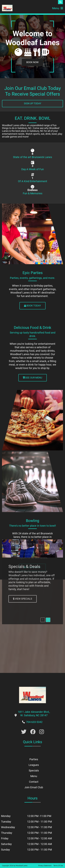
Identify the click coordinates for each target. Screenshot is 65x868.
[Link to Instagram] (42, 732)
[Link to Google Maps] (34, 715)
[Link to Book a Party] (32, 62)
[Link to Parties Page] (32, 306)
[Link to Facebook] (33, 732)
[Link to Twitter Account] (24, 732)
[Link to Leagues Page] (32, 567)
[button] (43, 416)
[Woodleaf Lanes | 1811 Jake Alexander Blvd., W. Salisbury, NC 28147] (7, 8)
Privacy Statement (45, 866)
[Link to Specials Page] (23, 395)
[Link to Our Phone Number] (34, 722)
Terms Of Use (58, 866)
